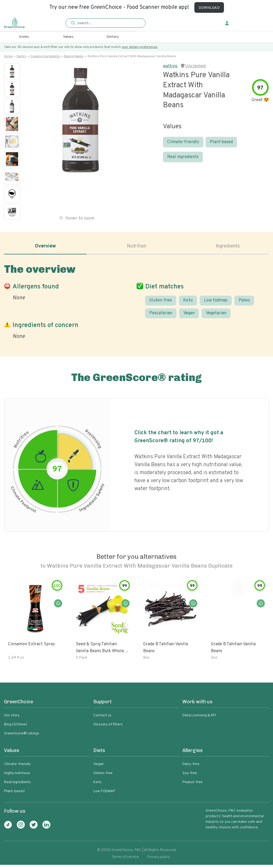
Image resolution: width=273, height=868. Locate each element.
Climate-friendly (183, 142)
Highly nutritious (17, 776)
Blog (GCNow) (15, 728)
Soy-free (190, 776)
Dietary (113, 37)
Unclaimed (195, 66)
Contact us (102, 719)
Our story (12, 719)
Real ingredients (183, 157)
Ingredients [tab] (228, 247)
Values (68, 37)
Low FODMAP (104, 794)
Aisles (24, 37)
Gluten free (161, 303)
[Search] (108, 23)
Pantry (21, 56)
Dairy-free (191, 767)
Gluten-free (103, 776)
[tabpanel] (136, 303)
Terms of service (125, 860)
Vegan (189, 316)
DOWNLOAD (209, 8)
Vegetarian (216, 316)
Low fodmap (216, 303)
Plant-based (221, 142)
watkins (170, 66)
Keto (188, 303)
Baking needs (74, 56)
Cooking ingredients (45, 56)
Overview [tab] (45, 247)
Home (8, 56)
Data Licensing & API (199, 719)
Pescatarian (161, 316)
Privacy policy (158, 860)
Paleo (244, 303)
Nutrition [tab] (137, 247)
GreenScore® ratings (22, 737)
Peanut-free (192, 785)
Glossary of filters (108, 728)
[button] (106, 23)
